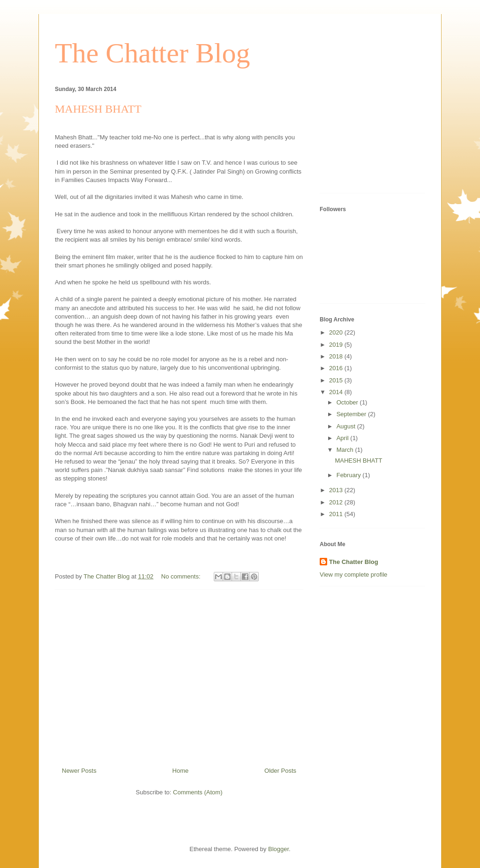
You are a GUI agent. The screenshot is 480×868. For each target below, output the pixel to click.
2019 (337, 345)
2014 (337, 392)
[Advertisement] (179, 675)
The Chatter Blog (153, 53)
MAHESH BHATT (98, 109)
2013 (337, 490)
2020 (337, 332)
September (352, 414)
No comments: (182, 576)
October (348, 402)
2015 (337, 380)
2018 (337, 356)
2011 (337, 514)
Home (181, 771)
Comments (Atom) (198, 792)
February (350, 475)
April (344, 438)
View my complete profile (353, 575)
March (346, 450)
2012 (337, 502)
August (347, 426)
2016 (337, 368)
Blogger (278, 849)
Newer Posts (79, 771)
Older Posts (280, 771)
